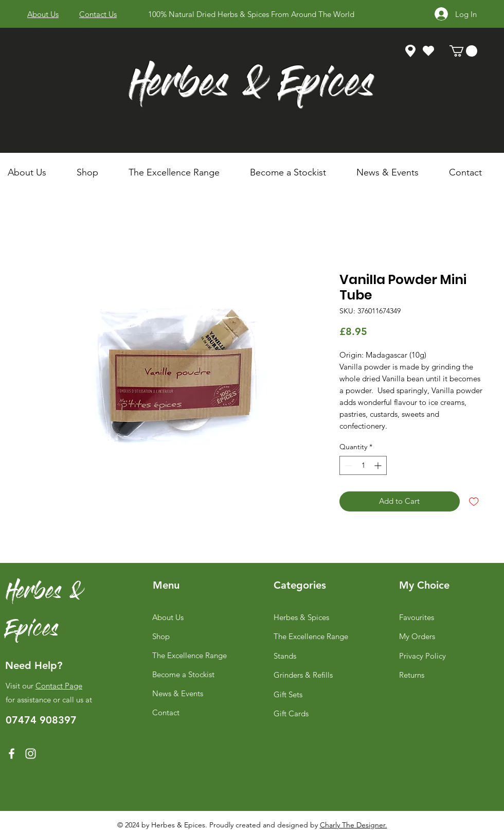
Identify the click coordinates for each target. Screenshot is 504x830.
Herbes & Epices (251, 87)
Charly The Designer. (354, 825)
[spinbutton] (363, 465)
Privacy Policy (422, 656)
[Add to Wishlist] (474, 501)
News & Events (178, 693)
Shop (161, 636)
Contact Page (59, 686)
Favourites (417, 617)
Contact (166, 712)
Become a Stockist (183, 674)
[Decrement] (347, 465)
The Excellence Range (190, 655)
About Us (168, 617)
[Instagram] (31, 754)
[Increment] (379, 465)
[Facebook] (12, 754)
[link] (463, 51)
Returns (412, 675)
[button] (95, 172)
